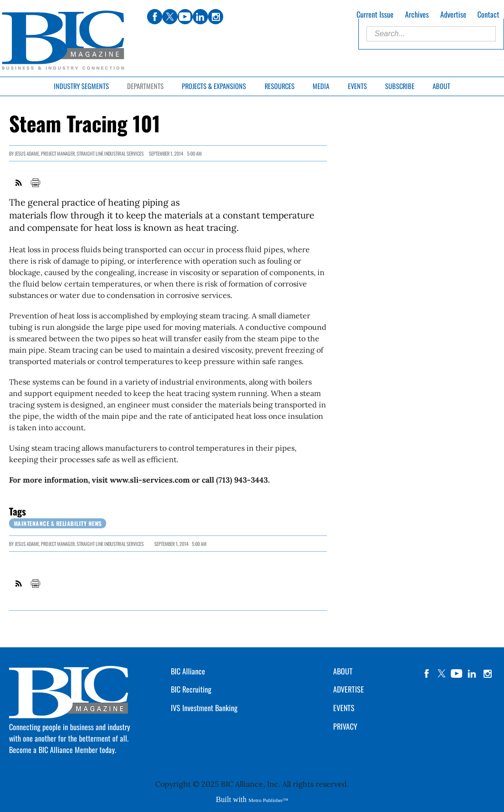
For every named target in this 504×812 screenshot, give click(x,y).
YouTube (457, 673)
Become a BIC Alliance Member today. (63, 750)
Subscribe (400, 86)
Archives (417, 14)
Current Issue (375, 14)
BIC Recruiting (191, 689)
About (441, 86)
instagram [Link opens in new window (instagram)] (216, 17)
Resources (280, 86)
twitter (442, 673)
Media (321, 86)
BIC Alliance (188, 671)
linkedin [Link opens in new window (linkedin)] (200, 17)
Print (35, 183)
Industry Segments (81, 86)
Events (357, 86)
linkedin (472, 673)
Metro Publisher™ (268, 800)
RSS (19, 183)
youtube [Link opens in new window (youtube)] (185, 17)
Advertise (453, 14)
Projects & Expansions (214, 86)
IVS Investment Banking (204, 708)
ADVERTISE (349, 689)
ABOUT (343, 671)
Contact (488, 14)
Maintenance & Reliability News (58, 523)
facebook (426, 673)
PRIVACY (345, 726)
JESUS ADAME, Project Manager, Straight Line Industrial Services (79, 153)
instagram (487, 673)
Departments (145, 86)
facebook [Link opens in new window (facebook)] (155, 17)
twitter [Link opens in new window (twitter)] (170, 17)
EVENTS (344, 708)
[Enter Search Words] (431, 34)
